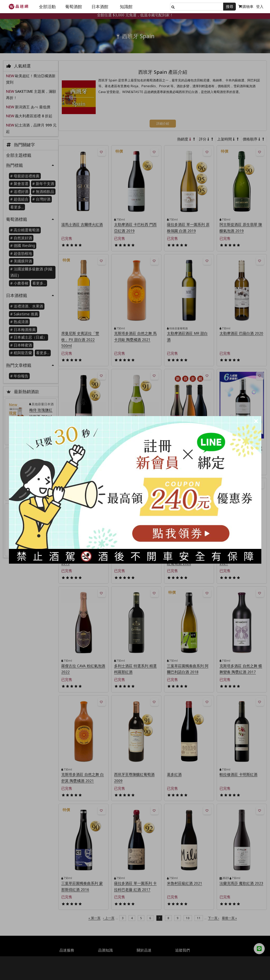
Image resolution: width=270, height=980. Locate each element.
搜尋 (230, 6)
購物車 (246, 6)
